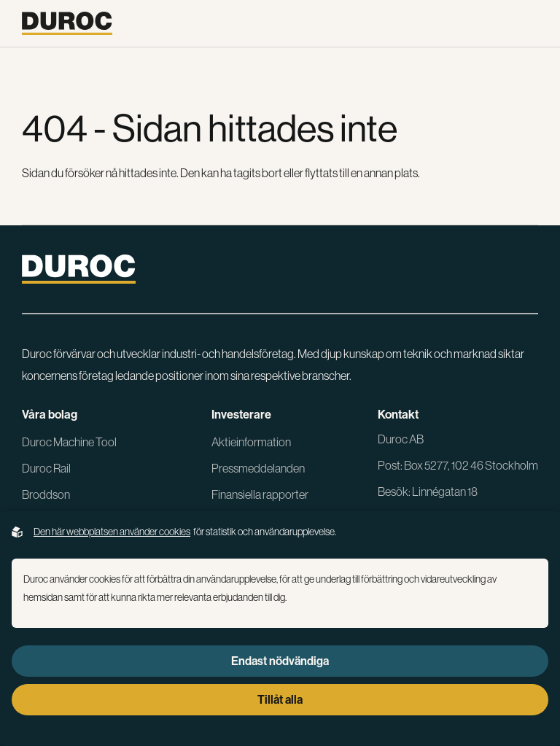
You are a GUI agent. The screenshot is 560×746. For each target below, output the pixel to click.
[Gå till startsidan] (67, 23)
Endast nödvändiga (280, 661)
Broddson (46, 494)
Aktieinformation (251, 442)
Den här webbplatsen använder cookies (112, 532)
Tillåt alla (280, 699)
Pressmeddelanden (258, 468)
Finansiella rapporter (260, 494)
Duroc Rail (46, 468)
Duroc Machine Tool (69, 442)
